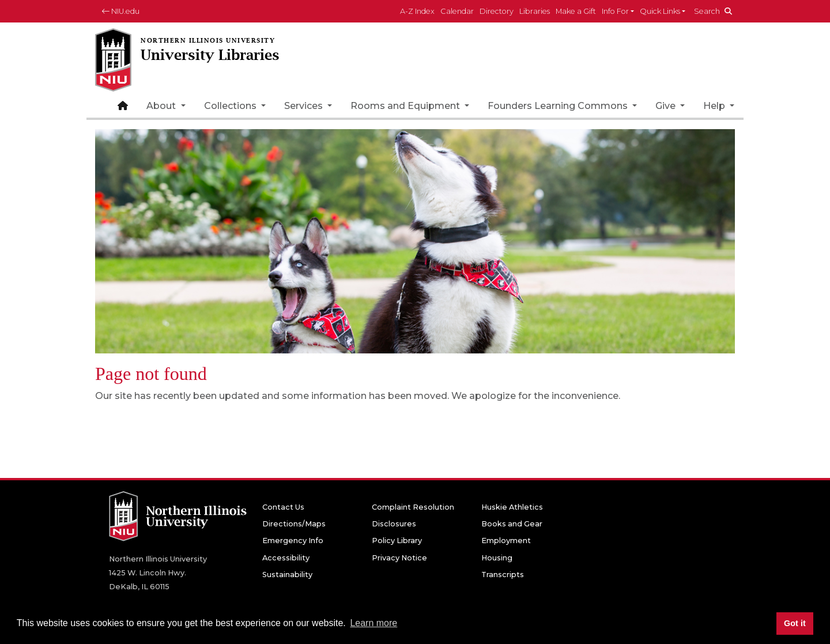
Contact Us (283, 507)
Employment (506, 541)
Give (667, 106)
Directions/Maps (294, 524)
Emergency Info (293, 541)
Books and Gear (512, 524)
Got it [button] (795, 623)
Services (305, 106)
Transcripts (503, 575)
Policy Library (397, 541)
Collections (231, 106)
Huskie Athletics (512, 507)
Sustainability (287, 575)
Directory (497, 11)
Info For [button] (615, 11)
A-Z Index (417, 11)
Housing (497, 558)
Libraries (535, 11)
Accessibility (286, 558)
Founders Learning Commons (559, 106)
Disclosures (394, 524)
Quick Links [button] (660, 11)
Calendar (457, 11)
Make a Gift (576, 11)
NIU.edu (121, 11)
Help (715, 106)
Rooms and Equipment (406, 106)
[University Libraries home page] (239, 61)
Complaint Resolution (413, 507)
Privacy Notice (399, 558)
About (162, 106)
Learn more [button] (373, 623)
